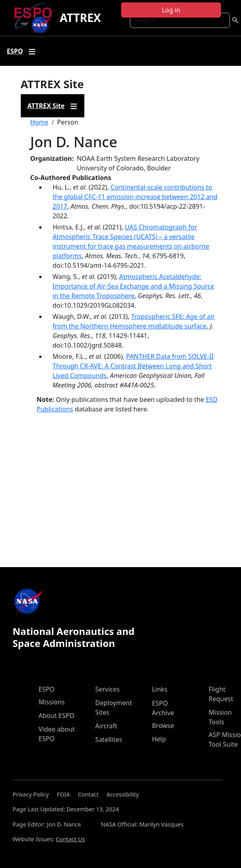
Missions (52, 702)
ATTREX (80, 18)
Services (107, 689)
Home (40, 122)
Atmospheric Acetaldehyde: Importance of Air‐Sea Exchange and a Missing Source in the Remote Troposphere (133, 286)
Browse (163, 726)
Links (160, 689)
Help (159, 739)
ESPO (47, 689)
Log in (171, 10)
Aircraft (106, 726)
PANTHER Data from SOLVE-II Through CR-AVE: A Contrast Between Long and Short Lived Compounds (133, 366)
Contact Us (70, 839)
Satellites (109, 739)
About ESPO (57, 716)
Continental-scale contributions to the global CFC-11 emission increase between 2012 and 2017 (135, 197)
